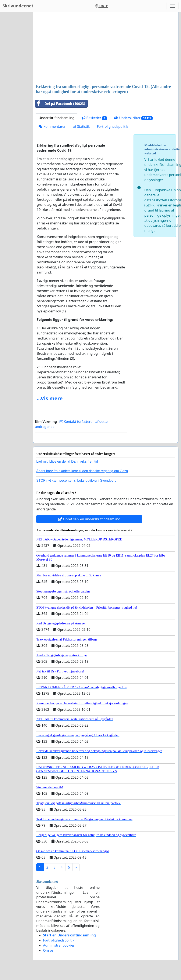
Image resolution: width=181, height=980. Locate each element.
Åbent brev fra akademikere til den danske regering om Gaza (82, 471)
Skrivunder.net (18, 6)
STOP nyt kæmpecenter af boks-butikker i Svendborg (76, 480)
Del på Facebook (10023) (60, 104)
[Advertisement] (101, 48)
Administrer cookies (59, 945)
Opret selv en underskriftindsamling (89, 519)
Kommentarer (52, 126)
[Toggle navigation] (173, 6)
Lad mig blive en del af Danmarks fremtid (67, 461)
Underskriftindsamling (56, 118)
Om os (48, 950)
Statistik (81, 126)
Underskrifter (133, 118)
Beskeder (94, 118)
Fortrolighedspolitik (112, 126)
